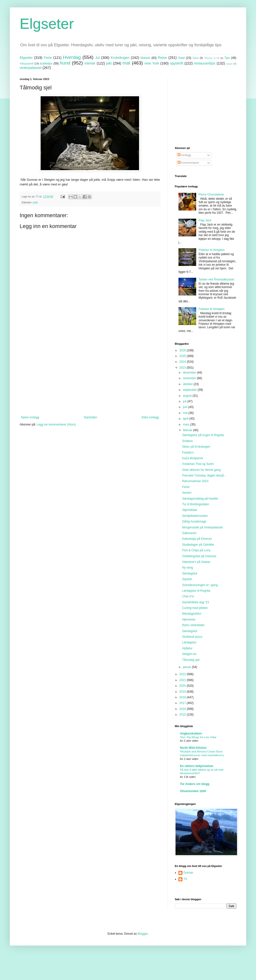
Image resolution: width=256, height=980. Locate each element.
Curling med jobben (195, 608)
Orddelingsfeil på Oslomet (199, 556)
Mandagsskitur (192, 614)
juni (186, 407)
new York (152, 63)
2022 (183, 674)
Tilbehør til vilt (212, 58)
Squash (187, 579)
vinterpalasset (31, 68)
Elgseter (47, 24)
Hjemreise (189, 620)
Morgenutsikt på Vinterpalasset (202, 527)
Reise (163, 58)
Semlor (187, 493)
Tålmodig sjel (191, 660)
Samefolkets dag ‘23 (196, 602)
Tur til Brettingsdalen (196, 504)
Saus (196, 58)
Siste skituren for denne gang (201, 470)
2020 (183, 686)
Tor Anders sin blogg (195, 784)
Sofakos (187, 441)
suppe (229, 64)
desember (190, 373)
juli (185, 401)
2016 (183, 709)
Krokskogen (120, 58)
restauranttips (205, 63)
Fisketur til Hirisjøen (212, 250)
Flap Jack (205, 220)
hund (65, 63)
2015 (183, 715)
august (188, 396)
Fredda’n (188, 453)
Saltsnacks (189, 533)
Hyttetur (187, 648)
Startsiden (90, 417)
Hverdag (72, 57)
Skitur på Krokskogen (196, 447)
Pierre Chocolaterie (211, 195)
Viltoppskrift (27, 64)
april (186, 419)
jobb (35, 202)
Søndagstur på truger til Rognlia (203, 435)
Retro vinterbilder (193, 625)
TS (185, 879)
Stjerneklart (190, 510)
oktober (188, 384)
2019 (183, 692)
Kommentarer (188, 163)
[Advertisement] (90, 375)
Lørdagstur (189, 642)
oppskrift (176, 63)
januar (187, 667)
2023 (183, 368)
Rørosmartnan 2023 (195, 481)
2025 (183, 356)
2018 (183, 697)
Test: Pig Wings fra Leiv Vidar (198, 737)
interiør (90, 63)
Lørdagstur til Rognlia (196, 591)
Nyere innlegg (30, 417)
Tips (227, 58)
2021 (183, 680)
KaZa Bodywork (193, 458)
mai (186, 413)
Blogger (143, 934)
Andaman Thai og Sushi (198, 464)
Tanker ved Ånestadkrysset (216, 279)
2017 (183, 703)
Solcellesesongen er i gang (200, 585)
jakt (109, 63)
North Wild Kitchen (193, 748)
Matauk (145, 58)
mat (126, 63)
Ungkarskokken (191, 734)
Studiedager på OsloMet (198, 545)
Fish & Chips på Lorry (196, 550)
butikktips (46, 64)
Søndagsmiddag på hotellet (200, 499)
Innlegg (184, 155)
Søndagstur (190, 573)
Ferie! (186, 487)
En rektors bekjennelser (197, 766)
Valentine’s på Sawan (196, 562)
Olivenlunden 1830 (193, 791)
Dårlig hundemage (194, 522)
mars (187, 425)
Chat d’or (188, 596)
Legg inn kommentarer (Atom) (56, 425)
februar (188, 430)
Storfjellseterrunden (195, 516)
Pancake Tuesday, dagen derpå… (204, 475)
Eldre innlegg (150, 417)
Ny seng (188, 568)
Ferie (48, 58)
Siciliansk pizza (192, 637)
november (190, 378)
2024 (183, 362)
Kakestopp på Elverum (197, 539)
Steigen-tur (189, 654)
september (190, 390)
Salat (181, 58)
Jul (97, 58)
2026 (183, 350)
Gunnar (188, 873)
